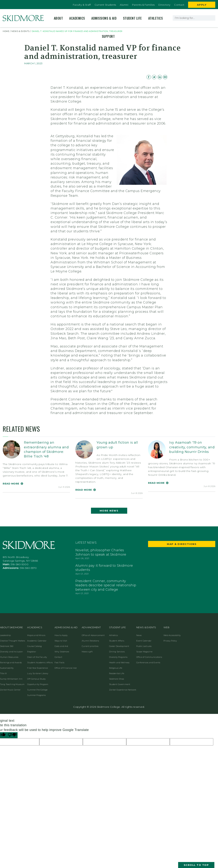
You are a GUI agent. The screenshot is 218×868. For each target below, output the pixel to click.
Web (166, 627)
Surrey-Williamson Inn (11, 679)
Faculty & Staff (82, 5)
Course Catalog (34, 646)
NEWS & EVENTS (20, 31)
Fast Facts (60, 663)
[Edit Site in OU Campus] (2, 2)
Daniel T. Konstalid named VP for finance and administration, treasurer (77, 31)
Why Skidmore (62, 652)
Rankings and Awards (11, 663)
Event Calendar (144, 641)
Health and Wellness (119, 663)
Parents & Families (143, 5)
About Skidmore (11, 627)
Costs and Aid (61, 646)
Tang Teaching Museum (12, 684)
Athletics (156, 18)
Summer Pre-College (37, 690)
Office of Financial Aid (66, 668)
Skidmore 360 (7, 646)
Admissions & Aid (104, 18)
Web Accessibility (172, 635)
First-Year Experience (38, 668)
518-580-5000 (20, 564)
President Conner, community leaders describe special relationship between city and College (106, 585)
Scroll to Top (196, 865)
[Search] (212, 18)
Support (108, 36)
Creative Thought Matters (13, 641)
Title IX (3, 673)
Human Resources (9, 657)
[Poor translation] (12, 735)
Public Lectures (144, 646)
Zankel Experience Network (123, 690)
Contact (179, 5)
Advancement (91, 627)
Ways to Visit (61, 641)
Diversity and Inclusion (11, 652)
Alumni (124, 5)
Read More (11, 484)
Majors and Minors (36, 635)
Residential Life (117, 673)
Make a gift (87, 652)
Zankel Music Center (10, 690)
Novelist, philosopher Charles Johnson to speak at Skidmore (101, 552)
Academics (77, 18)
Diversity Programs (118, 657)
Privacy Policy (170, 641)
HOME (6, 31)
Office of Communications (149, 657)
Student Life (132, 18)
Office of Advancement (93, 635)
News (139, 635)
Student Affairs (117, 641)
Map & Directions (182, 544)
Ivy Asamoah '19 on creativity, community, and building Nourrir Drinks (192, 447)
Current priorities (90, 646)
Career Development (119, 646)
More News (109, 511)
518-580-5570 (28, 568)
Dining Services (117, 652)
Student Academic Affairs (40, 663)
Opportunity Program (38, 684)
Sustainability (7, 668)
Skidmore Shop (117, 679)
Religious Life (116, 668)
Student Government (120, 684)
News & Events (146, 627)
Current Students (105, 5)
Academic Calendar (37, 641)
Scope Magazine (144, 652)
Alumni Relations (90, 641)
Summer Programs (36, 695)
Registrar (32, 652)
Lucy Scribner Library (38, 673)
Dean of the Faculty (37, 657)
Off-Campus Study (36, 679)
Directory (164, 5)
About (58, 18)
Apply (202, 5)
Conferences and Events (148, 663)
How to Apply (61, 635)
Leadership (5, 635)
